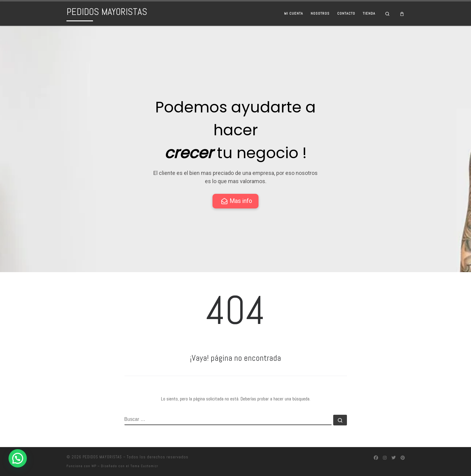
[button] (18, 458)
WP (94, 466)
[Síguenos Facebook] (376, 458)
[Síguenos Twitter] (394, 458)
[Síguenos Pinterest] (403, 458)
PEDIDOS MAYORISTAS (102, 457)
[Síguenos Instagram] (385, 458)
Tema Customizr (144, 466)
